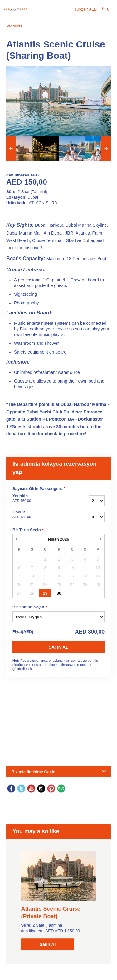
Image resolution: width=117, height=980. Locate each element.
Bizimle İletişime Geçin (34, 772)
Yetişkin (40, 498)
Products (14, 26)
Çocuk (40, 515)
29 (45, 593)
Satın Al (58, 647)
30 (59, 593)
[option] (19, 148)
